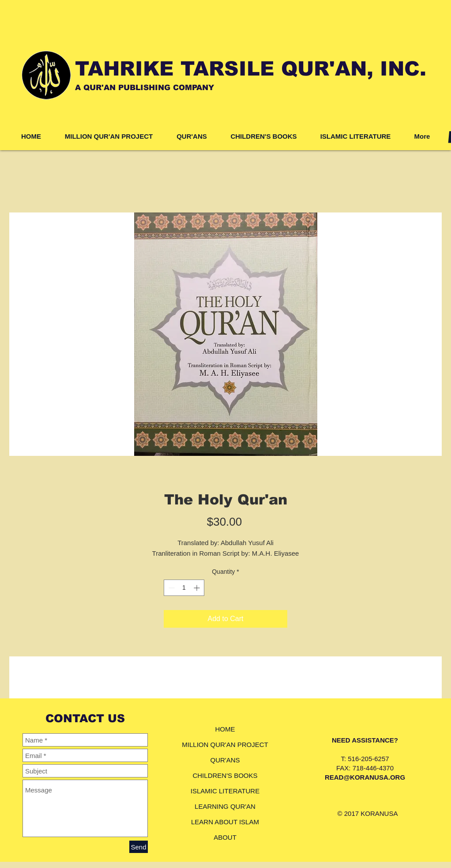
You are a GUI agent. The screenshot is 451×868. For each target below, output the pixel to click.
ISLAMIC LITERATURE (225, 791)
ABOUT (225, 837)
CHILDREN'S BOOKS (225, 775)
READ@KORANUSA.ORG (365, 777)
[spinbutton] (184, 588)
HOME (225, 729)
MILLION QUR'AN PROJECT (225, 745)
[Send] (139, 847)
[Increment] (197, 588)
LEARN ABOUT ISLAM (225, 822)
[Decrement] (171, 588)
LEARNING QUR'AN (225, 806)
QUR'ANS (225, 760)
